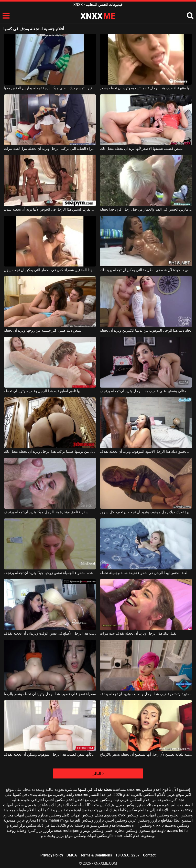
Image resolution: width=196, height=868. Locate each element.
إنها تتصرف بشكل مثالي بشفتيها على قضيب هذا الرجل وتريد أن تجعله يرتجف (146, 391)
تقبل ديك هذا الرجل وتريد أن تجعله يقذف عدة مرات (138, 633)
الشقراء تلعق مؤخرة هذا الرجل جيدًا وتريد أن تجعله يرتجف (47, 512)
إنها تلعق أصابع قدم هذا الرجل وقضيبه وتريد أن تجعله (43, 391)
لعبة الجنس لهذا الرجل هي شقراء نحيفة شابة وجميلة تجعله (143, 573)
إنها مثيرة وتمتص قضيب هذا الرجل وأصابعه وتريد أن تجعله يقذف (146, 694)
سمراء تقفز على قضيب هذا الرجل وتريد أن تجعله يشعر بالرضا (50, 694)
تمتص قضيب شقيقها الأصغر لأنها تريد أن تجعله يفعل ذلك (141, 149)
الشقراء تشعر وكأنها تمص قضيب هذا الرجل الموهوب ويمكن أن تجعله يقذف (50, 754)
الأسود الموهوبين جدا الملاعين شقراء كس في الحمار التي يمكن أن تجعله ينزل (50, 270)
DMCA (72, 855)
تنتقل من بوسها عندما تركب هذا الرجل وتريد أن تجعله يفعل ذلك (50, 451)
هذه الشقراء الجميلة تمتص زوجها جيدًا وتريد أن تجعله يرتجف (48, 573)
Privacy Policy (52, 855)
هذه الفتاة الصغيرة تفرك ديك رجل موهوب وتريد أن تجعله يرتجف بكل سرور (146, 512)
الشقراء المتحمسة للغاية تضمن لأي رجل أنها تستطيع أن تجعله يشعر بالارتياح (146, 754)
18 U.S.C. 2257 (127, 855)
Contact (149, 855)
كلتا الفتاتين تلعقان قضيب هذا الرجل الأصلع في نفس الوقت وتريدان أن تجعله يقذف (50, 633)
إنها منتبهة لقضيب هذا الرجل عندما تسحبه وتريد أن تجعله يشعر (146, 88)
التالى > (98, 773)
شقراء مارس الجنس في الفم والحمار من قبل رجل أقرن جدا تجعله (146, 209)
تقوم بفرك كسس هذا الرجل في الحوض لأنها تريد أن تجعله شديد (50, 209)
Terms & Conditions (96, 855)
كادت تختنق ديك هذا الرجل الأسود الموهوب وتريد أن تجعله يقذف (146, 451)
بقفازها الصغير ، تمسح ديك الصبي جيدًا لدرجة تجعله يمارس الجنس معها (50, 88)
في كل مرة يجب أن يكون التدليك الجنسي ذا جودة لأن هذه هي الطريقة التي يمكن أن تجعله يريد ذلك (146, 270)
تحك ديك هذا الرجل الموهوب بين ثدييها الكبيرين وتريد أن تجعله (146, 330)
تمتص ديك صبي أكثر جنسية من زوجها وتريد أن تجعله (43, 330)
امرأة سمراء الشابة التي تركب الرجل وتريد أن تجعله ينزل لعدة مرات (50, 149)
